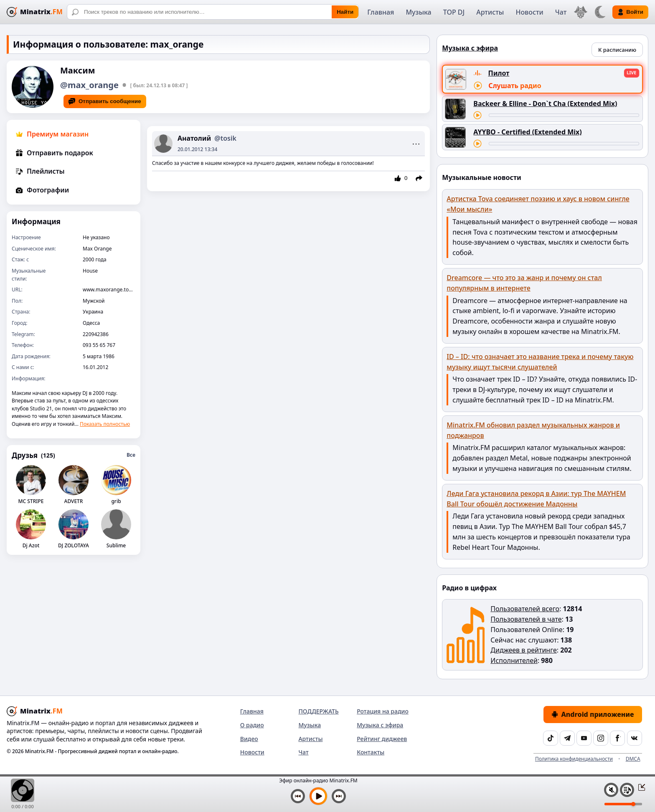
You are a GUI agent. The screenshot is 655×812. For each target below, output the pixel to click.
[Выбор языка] (581, 12)
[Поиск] (213, 12)
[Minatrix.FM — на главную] (35, 12)
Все (131, 455)
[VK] (635, 738)
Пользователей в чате (526, 619)
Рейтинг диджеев (382, 739)
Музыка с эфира (380, 725)
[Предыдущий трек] (298, 796)
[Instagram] (601, 738)
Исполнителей (514, 660)
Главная (381, 12)
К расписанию (617, 50)
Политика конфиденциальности (574, 759)
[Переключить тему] (600, 12)
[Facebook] (617, 738)
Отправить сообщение (105, 101)
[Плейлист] (627, 790)
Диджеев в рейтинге (523, 650)
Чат (561, 12)
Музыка (418, 12)
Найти (345, 12)
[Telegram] (567, 738)
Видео (249, 739)
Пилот (499, 73)
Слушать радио (515, 86)
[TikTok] (551, 738)
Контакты (371, 752)
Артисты (490, 12)
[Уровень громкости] (623, 804)
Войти (630, 12)
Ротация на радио (383, 711)
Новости (529, 12)
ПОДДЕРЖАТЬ (318, 711)
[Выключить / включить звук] (611, 790)
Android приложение (593, 714)
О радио (252, 725)
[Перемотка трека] (564, 115)
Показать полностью (105, 424)
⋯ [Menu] (416, 144)
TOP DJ (454, 12)
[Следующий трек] (339, 796)
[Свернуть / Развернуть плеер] (639, 787)
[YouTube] (584, 738)
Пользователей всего (525, 609)
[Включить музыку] (318, 796)
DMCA (633, 759)
